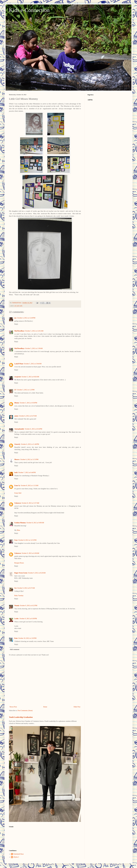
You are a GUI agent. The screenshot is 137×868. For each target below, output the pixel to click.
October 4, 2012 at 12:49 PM (26, 318)
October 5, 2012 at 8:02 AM (30, 377)
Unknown (18, 503)
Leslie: (17, 619)
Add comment (14, 649)
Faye (16, 540)
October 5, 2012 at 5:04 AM (33, 364)
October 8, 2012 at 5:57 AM (30, 503)
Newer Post (13, 707)
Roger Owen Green (21, 573)
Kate (16, 638)
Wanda (17, 606)
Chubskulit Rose (18, 854)
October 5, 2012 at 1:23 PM (26, 390)
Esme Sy (17, 486)
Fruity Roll (18, 493)
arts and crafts (18, 306)
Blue (18, 530)
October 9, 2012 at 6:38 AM (30, 553)
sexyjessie (18, 377)
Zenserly (17, 444)
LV (15, 390)
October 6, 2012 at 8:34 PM (33, 429)
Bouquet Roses (19, 563)
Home (45, 707)
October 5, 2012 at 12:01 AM (34, 331)
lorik (16, 473)
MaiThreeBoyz (19, 331)
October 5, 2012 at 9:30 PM (28, 403)
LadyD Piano (19, 364)
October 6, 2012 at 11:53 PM (29, 459)
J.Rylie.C (16, 857)
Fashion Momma (20, 523)
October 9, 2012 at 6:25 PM (29, 606)
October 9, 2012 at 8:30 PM (28, 619)
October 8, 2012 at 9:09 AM (35, 523)
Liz (15, 588)
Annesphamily (19, 429)
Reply (16, 324)
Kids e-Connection (29, 10)
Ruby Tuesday (19, 596)
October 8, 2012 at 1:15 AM (30, 486)
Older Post (77, 707)
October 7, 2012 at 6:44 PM (27, 473)
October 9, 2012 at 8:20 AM (37, 573)
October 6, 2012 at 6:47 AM (28, 416)
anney (16, 416)
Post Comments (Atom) (25, 711)
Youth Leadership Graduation (21, 717)
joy (15, 318)
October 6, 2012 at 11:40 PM (30, 444)
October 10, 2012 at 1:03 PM (27, 638)
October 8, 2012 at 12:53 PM (27, 540)
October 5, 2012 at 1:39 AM (34, 348)
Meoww (17, 459)
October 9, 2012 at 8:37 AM (26, 588)
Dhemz (17, 403)
